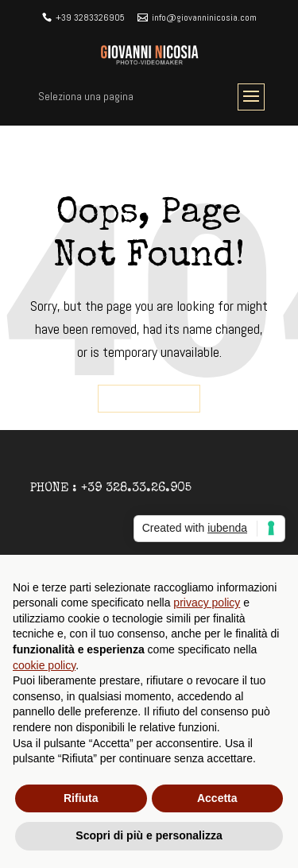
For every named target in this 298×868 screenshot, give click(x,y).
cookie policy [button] (44, 665)
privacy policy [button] (207, 603)
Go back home (149, 399)
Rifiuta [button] (81, 798)
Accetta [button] (217, 798)
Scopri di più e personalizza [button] (149, 835)
